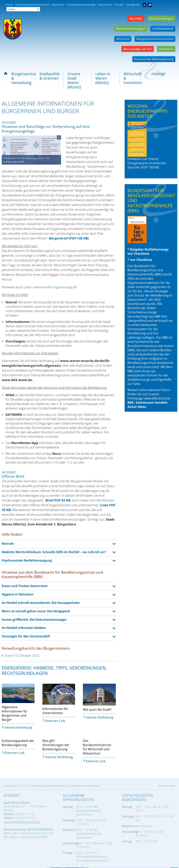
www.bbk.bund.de (157, 398)
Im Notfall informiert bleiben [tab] (24, 628)
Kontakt (119, 5)
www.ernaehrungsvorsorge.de (55, 287)
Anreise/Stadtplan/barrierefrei (32, 5)
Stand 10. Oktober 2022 (22, 655)
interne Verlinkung (18, 727)
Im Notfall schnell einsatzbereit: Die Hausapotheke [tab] (41, 603)
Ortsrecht (123, 39)
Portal (9, 5)
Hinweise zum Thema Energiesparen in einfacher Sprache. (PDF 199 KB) (147, 145)
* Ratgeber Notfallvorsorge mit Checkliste (148, 236)
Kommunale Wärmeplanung (154, 59)
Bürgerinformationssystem (155, 39)
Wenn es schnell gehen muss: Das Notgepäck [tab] (36, 611)
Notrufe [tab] (8, 544)
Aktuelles (136, 19)
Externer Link (55, 720)
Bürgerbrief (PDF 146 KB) (69, 238)
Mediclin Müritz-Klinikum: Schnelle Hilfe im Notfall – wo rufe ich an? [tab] (54, 552)
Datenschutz (105, 5)
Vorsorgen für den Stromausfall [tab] (26, 636)
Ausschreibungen (161, 19)
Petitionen (166, 49)
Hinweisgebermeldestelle (81, 5)
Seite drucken (167, 786)
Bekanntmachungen (131, 29)
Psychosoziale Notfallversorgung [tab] (27, 560)
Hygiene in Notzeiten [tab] (18, 594)
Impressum (58, 5)
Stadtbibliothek (163, 29)
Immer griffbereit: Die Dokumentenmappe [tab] (34, 620)
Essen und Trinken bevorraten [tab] (25, 586)
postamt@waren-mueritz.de (22, 822)
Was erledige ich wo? (138, 49)
